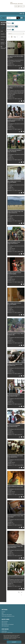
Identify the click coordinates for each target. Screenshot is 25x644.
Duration (9, 64)
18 (16, 26)
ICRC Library (4, 623)
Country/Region (3, 34)
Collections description (7, 615)
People (2, 40)
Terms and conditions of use (8, 616)
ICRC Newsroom (5, 626)
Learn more (6, 639)
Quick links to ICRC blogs (7, 633)
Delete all (3, 28)
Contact (3, 612)
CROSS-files (4, 631)
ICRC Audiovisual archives (16, 3)
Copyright (9, 63)
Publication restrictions (3, 43)
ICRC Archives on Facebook (8, 624)
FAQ (3, 613)
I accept (14, 642)
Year (2, 31)
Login (16, 6)
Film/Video (12, 26)
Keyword (3, 37)
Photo (10, 23)
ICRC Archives (5, 621)
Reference (10, 66)
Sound (10, 30)
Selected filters (3, 24)
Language (3, 47)
